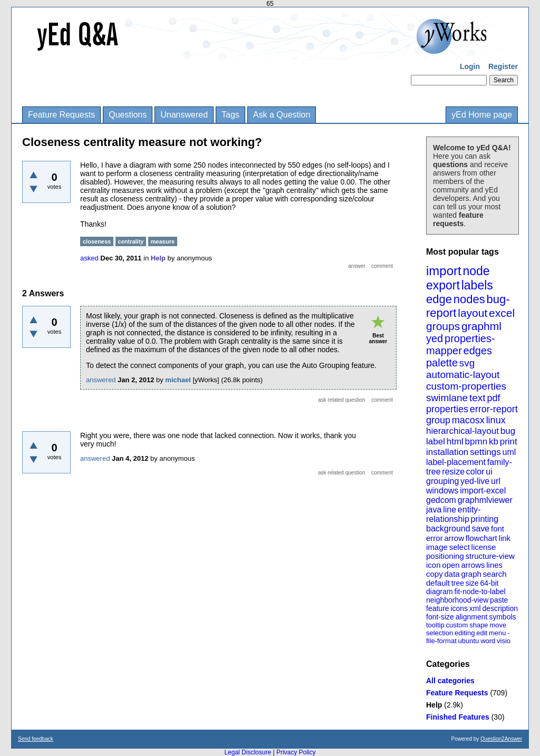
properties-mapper (461, 345)
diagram (440, 592)
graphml (481, 326)
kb (494, 442)
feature (438, 608)
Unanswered (184, 115)
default (438, 583)
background (448, 529)
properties (447, 409)
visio (504, 641)
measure (163, 241)
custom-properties (466, 386)
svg (467, 363)
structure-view (490, 556)
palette (442, 363)
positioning (445, 556)
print (509, 442)
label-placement (456, 462)
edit (482, 633)
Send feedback (36, 739)
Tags (230, 115)
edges (478, 351)
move (498, 625)
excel (502, 313)
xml (475, 608)
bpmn (476, 442)
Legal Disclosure (248, 752)
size (472, 583)
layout (472, 313)
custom (457, 625)
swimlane (447, 398)
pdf (493, 398)
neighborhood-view (457, 600)
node (476, 271)
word (488, 641)
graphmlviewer (485, 500)
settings (485, 452)
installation (447, 452)
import (444, 271)
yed (435, 338)
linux (496, 420)
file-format (441, 641)
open (451, 565)
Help (434, 705)
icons (459, 608)
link (505, 538)
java (434, 510)
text (478, 398)
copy (435, 574)
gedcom (441, 500)
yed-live (475, 481)
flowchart (481, 538)
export (443, 285)
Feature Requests (61, 115)
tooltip (435, 625)
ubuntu (469, 641)
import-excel (483, 491)
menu (498, 633)
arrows (473, 565)
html (455, 442)
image (437, 547)
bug (508, 431)
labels (477, 285)
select (460, 547)
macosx (468, 420)
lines (494, 565)
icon (433, 565)
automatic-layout (463, 375)
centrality (131, 241)
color (475, 472)
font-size (440, 617)
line (450, 510)
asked (89, 258)
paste (499, 600)
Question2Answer (501, 739)
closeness (97, 241)
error (435, 538)
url (496, 481)
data (452, 574)
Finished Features (458, 717)
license (484, 547)
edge (439, 299)
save (480, 529)
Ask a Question (282, 115)
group (438, 420)
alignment (472, 617)
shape (479, 625)
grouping (442, 481)
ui (489, 472)
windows (442, 491)
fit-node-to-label (480, 592)
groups (443, 326)
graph (471, 574)
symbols (502, 617)
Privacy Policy (296, 752)
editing (465, 633)
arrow (454, 538)
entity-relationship (453, 514)
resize (453, 472)
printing (485, 519)
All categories (450, 681)
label (436, 442)
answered (101, 380)
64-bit (489, 583)
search (495, 574)
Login (470, 66)
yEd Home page (482, 115)
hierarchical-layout (462, 431)
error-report (494, 409)
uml (509, 452)
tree (458, 583)
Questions (128, 115)
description (500, 608)
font (498, 529)
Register (503, 66)
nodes (469, 299)
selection (440, 633)
